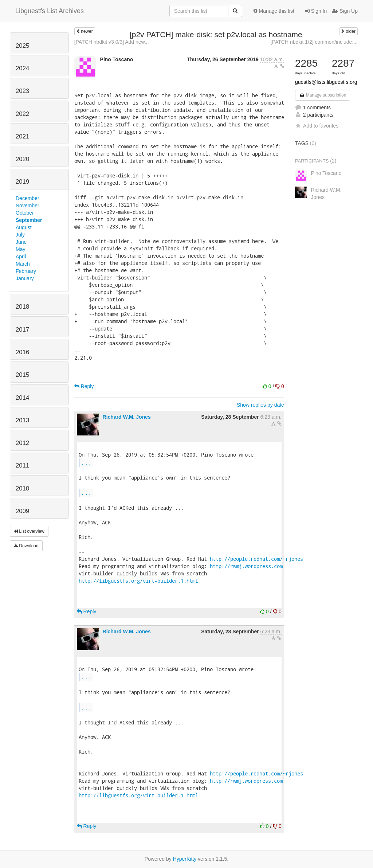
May (20, 249)
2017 (22, 330)
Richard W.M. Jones (127, 417)
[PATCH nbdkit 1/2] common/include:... (314, 42)
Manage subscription (323, 95)
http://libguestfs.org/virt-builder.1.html (138, 581)
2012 (22, 443)
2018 (22, 307)
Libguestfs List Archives (50, 11)
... (86, 462)
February (26, 271)
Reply (84, 386)
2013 (22, 420)
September (29, 220)
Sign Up (345, 11)
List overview (29, 531)
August (24, 227)
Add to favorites (317, 126)
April (21, 257)
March (23, 264)
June (21, 242)
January (25, 278)
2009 (22, 511)
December (28, 198)
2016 (22, 352)
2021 (22, 136)
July (20, 235)
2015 (22, 375)
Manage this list (274, 11)
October (25, 213)
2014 (22, 398)
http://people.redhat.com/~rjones (256, 559)
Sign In (316, 11)
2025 (22, 46)
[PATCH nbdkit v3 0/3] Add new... (112, 42)
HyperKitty (185, 859)
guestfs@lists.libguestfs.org (326, 82)
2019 (22, 182)
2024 (22, 68)
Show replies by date (260, 405)
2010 (22, 488)
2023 (22, 91)
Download (26, 546)
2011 (22, 466)
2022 (22, 114)
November (28, 206)
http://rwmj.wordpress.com (246, 566)
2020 (22, 159)
